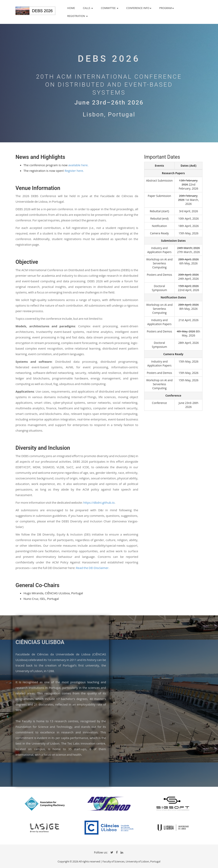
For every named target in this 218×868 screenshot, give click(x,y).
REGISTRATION (77, 16)
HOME (71, 8)
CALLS (88, 8)
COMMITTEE (109, 8)
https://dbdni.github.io (99, 502)
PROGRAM (167, 8)
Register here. (74, 171)
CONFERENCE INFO (139, 8)
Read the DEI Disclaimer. (93, 568)
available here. (78, 165)
